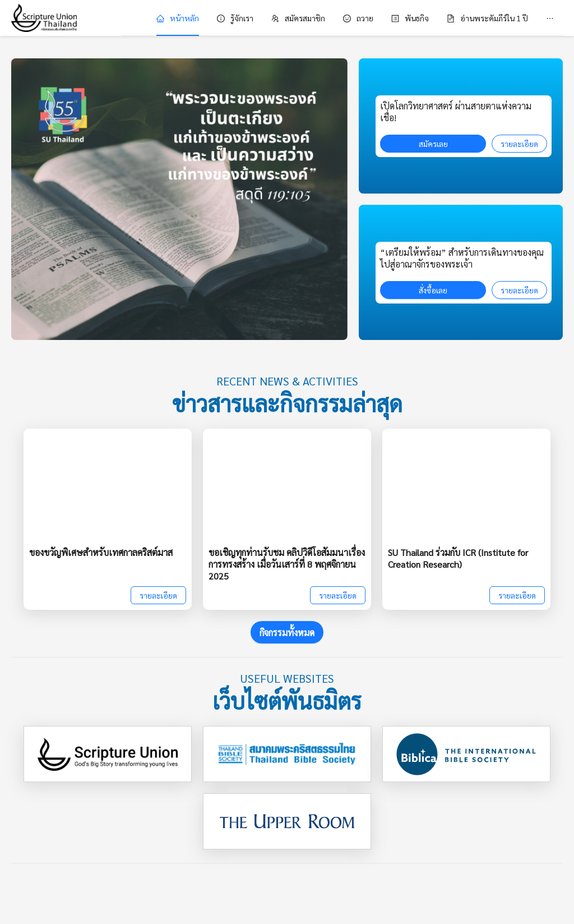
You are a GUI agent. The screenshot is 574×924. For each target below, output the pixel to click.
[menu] (342, 18)
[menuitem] (178, 18)
